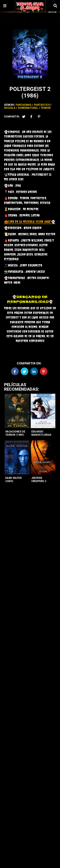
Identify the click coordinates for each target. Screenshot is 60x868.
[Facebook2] (31, 116)
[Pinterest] (39, 116)
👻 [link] (30, 222)
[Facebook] (15, 371)
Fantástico (42, 105)
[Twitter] (24, 116)
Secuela (10, 108)
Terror (46, 108)
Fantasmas (24, 105)
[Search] (55, 6)
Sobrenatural (28, 108)
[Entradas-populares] (17, 411)
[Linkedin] (34, 371)
